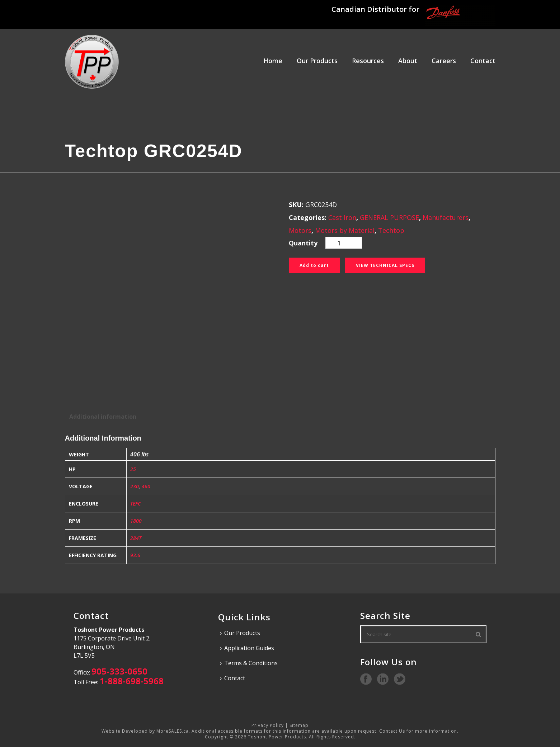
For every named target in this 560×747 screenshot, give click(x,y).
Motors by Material (345, 230)
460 (146, 486)
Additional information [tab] (103, 417)
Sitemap (299, 725)
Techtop (391, 230)
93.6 (135, 555)
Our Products (317, 61)
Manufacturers (446, 217)
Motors (300, 230)
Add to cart (314, 265)
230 (135, 486)
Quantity (303, 243)
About (408, 61)
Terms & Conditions (249, 663)
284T (136, 538)
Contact (483, 61)
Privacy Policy (268, 725)
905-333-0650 (119, 671)
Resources (368, 61)
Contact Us (392, 731)
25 (133, 469)
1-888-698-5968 (132, 681)
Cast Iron (342, 217)
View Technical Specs (385, 265)
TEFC (135, 504)
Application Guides (247, 648)
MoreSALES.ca (173, 731)
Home (273, 61)
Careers (444, 61)
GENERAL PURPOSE (389, 217)
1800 (136, 521)
